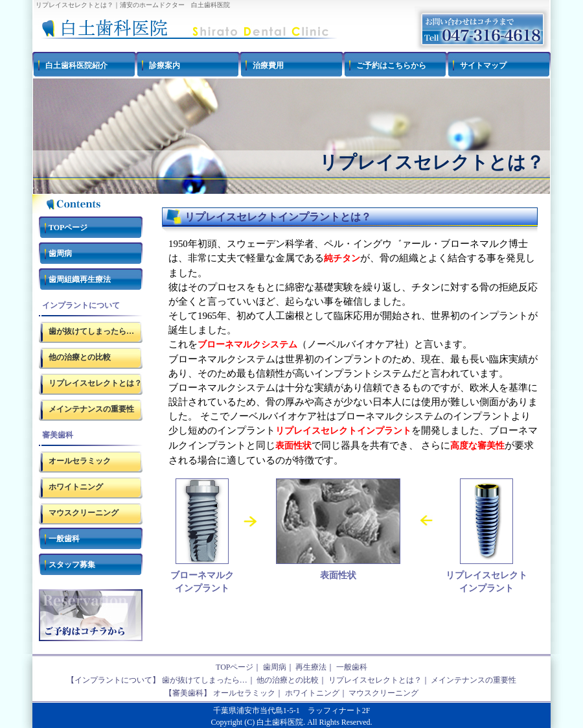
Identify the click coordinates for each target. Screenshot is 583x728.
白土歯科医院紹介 (76, 65)
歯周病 (60, 253)
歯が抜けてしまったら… (91, 331)
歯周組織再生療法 (80, 279)
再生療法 (311, 667)
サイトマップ (483, 65)
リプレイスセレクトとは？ (95, 383)
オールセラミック (80, 461)
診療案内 (165, 65)
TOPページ (68, 228)
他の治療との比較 (80, 357)
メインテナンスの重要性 (91, 409)
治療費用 (268, 65)
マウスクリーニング (84, 513)
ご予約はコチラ (91, 615)
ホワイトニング (76, 487)
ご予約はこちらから (391, 65)
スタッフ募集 (72, 565)
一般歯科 (64, 539)
